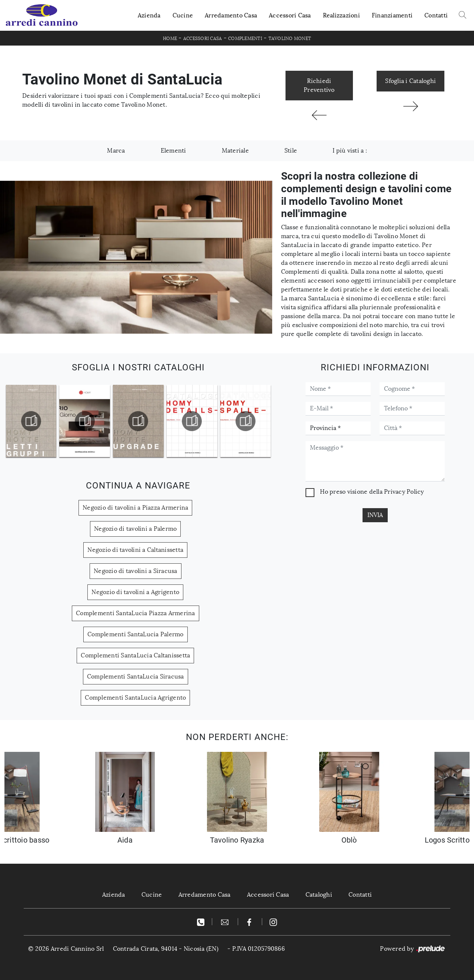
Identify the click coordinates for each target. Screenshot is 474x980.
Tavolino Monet (290, 39)
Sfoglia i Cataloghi (410, 81)
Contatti (436, 15)
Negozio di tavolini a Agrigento (135, 592)
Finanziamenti (392, 15)
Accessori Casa (290, 15)
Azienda (149, 15)
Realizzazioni (341, 15)
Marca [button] (116, 151)
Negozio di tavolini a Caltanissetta (135, 550)
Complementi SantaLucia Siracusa (136, 676)
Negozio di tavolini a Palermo (135, 529)
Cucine (183, 15)
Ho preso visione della (372, 492)
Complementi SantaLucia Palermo (136, 634)
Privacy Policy (404, 492)
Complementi (245, 39)
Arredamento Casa (231, 15)
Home (170, 39)
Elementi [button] (173, 151)
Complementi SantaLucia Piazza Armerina (136, 613)
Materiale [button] (235, 151)
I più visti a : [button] (350, 151)
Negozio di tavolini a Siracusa (136, 571)
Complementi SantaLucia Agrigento (135, 698)
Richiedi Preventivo (319, 85)
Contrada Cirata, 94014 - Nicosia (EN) (166, 949)
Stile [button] (291, 151)
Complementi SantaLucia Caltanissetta (135, 655)
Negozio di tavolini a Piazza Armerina (135, 508)
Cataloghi (319, 895)
